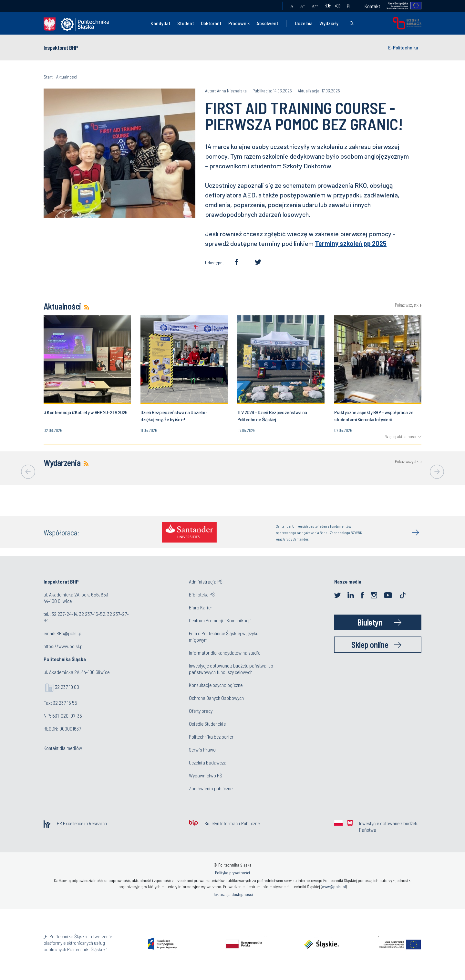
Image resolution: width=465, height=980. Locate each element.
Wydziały (329, 23)
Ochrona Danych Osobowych (216, 698)
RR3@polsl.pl (69, 633)
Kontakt (372, 6)
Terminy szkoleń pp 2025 (351, 243)
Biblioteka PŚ (202, 594)
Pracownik (239, 23)
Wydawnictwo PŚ (206, 775)
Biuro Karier (201, 607)
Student (186, 23)
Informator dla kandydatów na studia (225, 653)
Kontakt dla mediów (63, 748)
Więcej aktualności (401, 437)
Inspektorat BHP (61, 47)
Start (48, 77)
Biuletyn (370, 622)
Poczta (271, 6)
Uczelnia (304, 23)
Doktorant (211, 23)
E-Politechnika (403, 47)
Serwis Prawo (202, 749)
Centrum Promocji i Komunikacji (220, 620)
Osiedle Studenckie (207, 724)
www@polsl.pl (334, 887)
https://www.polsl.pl (64, 646)
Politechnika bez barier (211, 737)
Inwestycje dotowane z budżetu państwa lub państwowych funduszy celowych (231, 669)
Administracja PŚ (206, 581)
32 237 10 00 (67, 687)
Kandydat (160, 23)
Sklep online (370, 644)
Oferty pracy (201, 711)
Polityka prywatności (232, 873)
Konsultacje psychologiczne (216, 685)
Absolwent (267, 23)
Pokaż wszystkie (408, 305)
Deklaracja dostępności (233, 894)
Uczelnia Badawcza (208, 762)
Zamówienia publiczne (211, 788)
